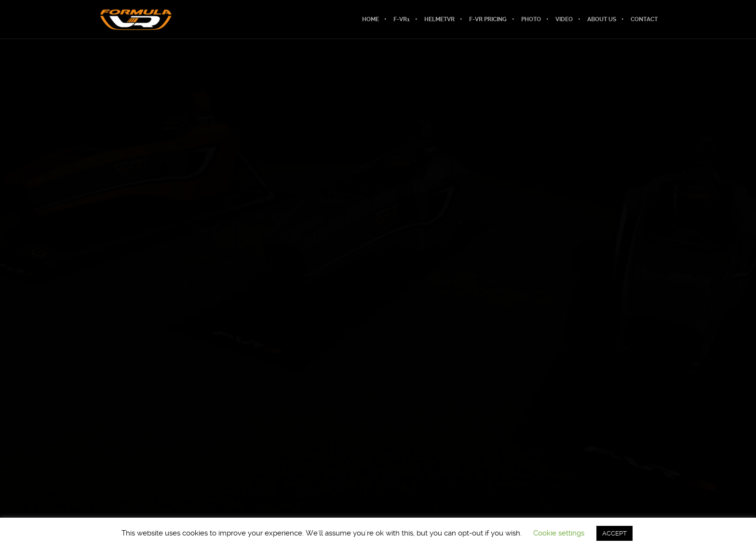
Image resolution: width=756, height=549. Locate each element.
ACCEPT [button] (614, 533)
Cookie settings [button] (559, 533)
